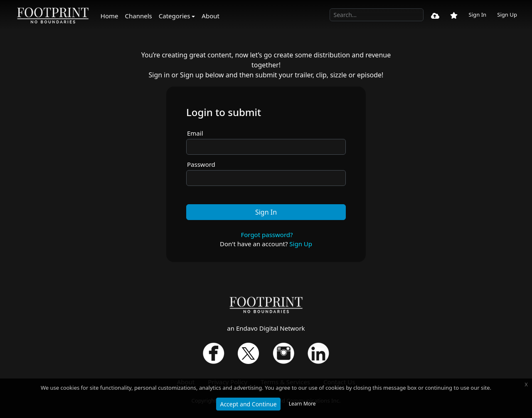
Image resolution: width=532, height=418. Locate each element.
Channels (139, 16)
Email (195, 133)
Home (110, 16)
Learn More (302, 404)
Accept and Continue (248, 404)
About (211, 16)
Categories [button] (175, 16)
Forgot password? (267, 235)
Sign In (477, 15)
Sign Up (507, 15)
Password (201, 164)
